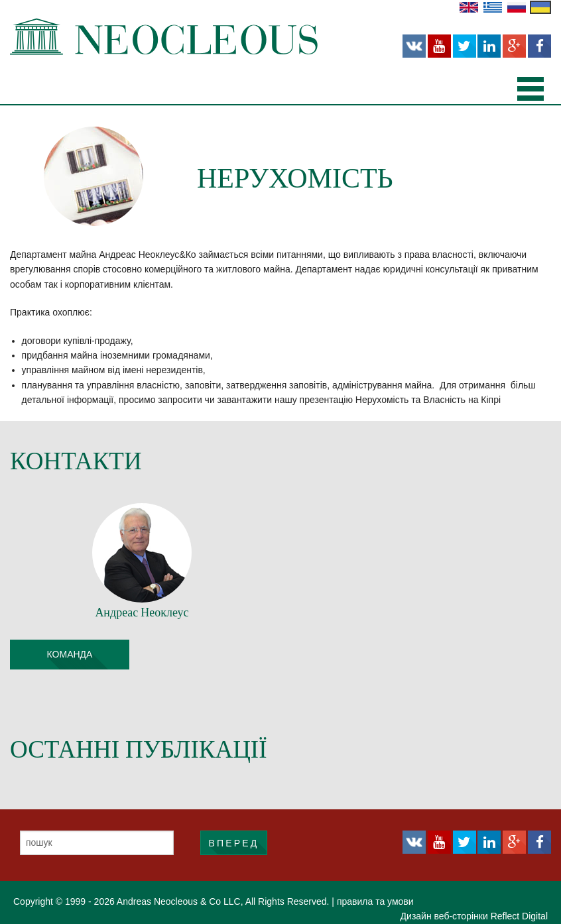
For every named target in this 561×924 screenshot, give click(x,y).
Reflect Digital (519, 916)
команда (70, 654)
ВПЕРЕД (233, 843)
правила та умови (375, 901)
